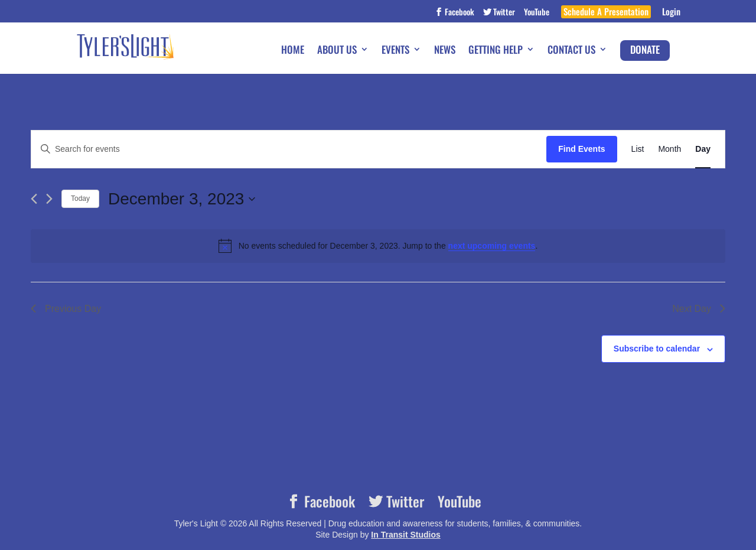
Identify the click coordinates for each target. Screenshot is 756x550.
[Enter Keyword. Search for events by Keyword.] (289, 149)
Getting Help (496, 51)
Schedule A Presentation (606, 13)
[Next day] (49, 199)
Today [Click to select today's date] (80, 198)
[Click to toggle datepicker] (182, 199)
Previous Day (66, 309)
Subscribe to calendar (657, 349)
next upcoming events (492, 246)
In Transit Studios (405, 535)
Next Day (699, 309)
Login (671, 13)
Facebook (459, 13)
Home (293, 51)
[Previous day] (34, 199)
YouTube (537, 13)
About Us (337, 51)
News (445, 51)
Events (395, 51)
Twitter (503, 13)
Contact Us (571, 51)
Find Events (581, 149)
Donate (645, 49)
